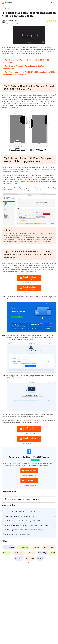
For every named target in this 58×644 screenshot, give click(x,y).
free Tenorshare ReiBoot (31, 182)
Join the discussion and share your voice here (24, 499)
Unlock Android (9, 547)
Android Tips (42, 553)
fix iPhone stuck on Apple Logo (34, 421)
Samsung (7, 553)
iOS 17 (52, 553)
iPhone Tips (36, 547)
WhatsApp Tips (23, 547)
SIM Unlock (30, 558)
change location (49, 547)
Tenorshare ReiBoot (20, 268)
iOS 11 (17, 23)
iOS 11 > (9, 8)
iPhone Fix (19, 558)
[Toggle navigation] (54, 3)
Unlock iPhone (18, 553)
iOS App (40, 558)
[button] (28, 562)
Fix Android (31, 553)
